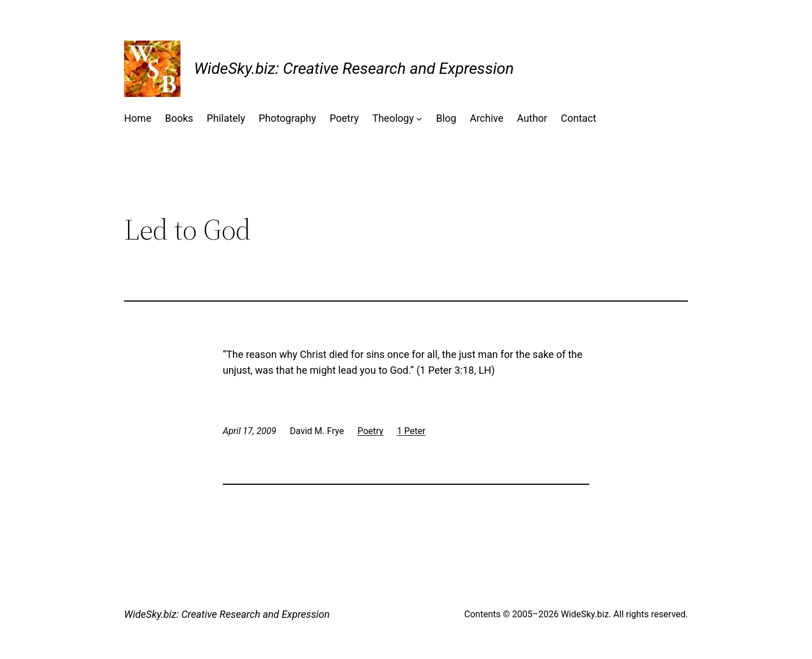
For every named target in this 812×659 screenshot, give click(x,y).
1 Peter (411, 431)
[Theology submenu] (419, 119)
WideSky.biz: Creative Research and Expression (354, 68)
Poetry (370, 431)
